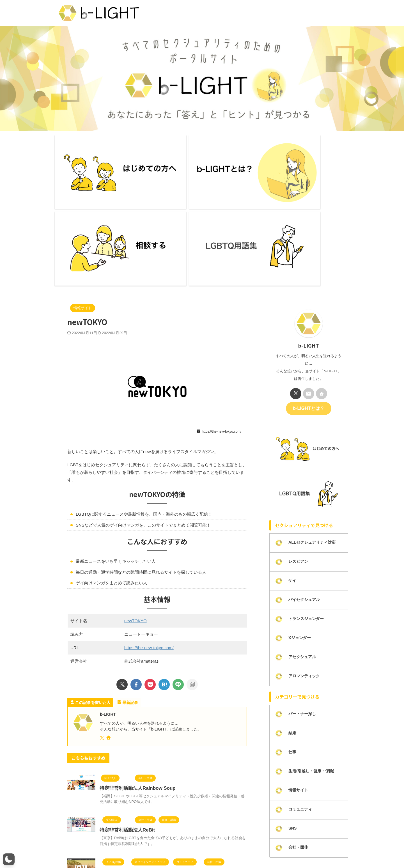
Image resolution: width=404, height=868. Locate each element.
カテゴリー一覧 (242, 849)
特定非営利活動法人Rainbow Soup (135, 678)
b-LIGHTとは (91, 849)
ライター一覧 (118, 849)
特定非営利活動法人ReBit (126, 719)
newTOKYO (136, 510)
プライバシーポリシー (206, 849)
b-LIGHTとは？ (308, 298)
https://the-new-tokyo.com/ (149, 537)
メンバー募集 (145, 849)
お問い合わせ (172, 849)
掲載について (271, 849)
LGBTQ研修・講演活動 (306, 849)
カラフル (109, 762)
